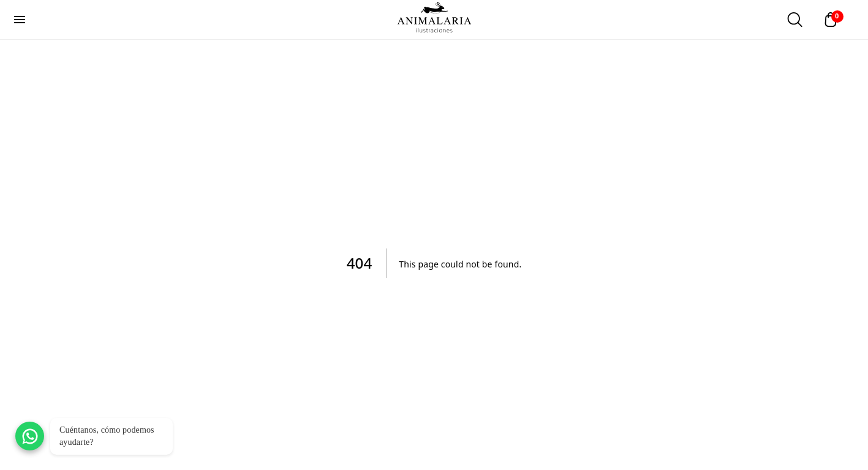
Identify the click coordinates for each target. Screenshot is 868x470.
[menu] (20, 20)
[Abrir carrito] (834, 20)
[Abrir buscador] (794, 20)
